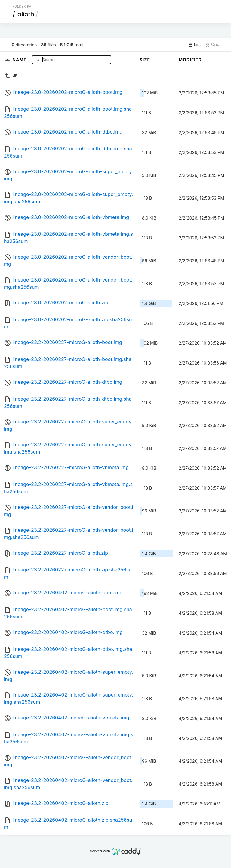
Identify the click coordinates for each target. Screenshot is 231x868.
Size (145, 60)
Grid (212, 45)
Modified (190, 60)
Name (20, 59)
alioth (26, 14)
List (194, 45)
